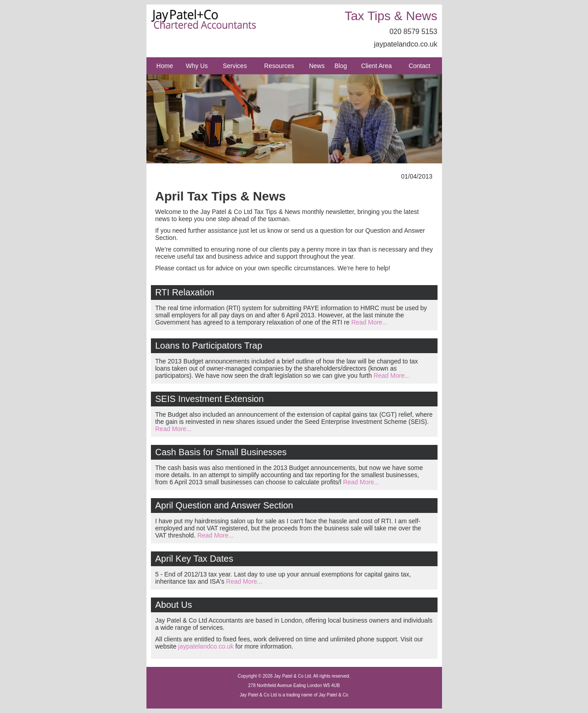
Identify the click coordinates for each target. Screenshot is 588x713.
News (317, 66)
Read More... (369, 322)
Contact (419, 66)
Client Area (376, 66)
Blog (341, 66)
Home (165, 66)
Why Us (197, 66)
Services (235, 66)
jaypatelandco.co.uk (406, 44)
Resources (279, 66)
